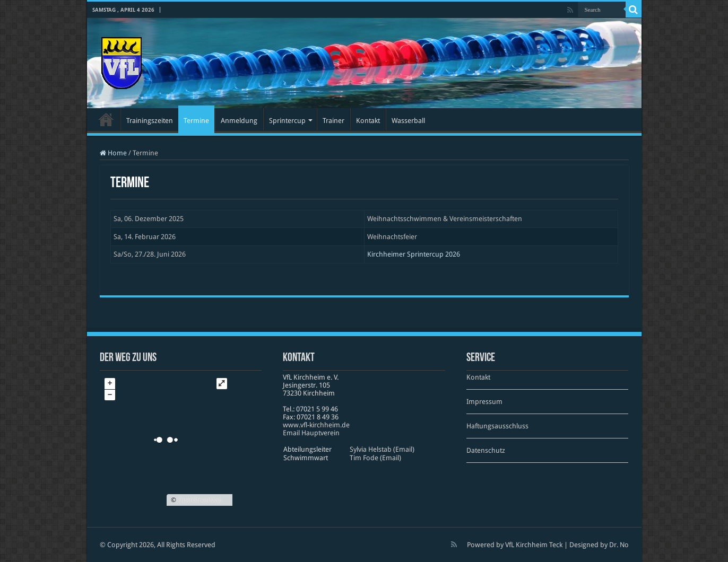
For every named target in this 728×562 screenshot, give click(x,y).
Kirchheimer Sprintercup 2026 (414, 254)
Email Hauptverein (311, 433)
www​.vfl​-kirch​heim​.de (316, 425)
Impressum (484, 402)
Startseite (106, 119)
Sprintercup (287, 121)
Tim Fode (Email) (375, 458)
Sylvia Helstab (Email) (382, 449)
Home (113, 153)
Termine (196, 121)
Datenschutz (486, 450)
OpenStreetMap (200, 500)
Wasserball (408, 121)
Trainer (333, 121)
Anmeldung (239, 121)
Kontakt (368, 121)
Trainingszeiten (150, 121)
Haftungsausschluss (497, 426)
